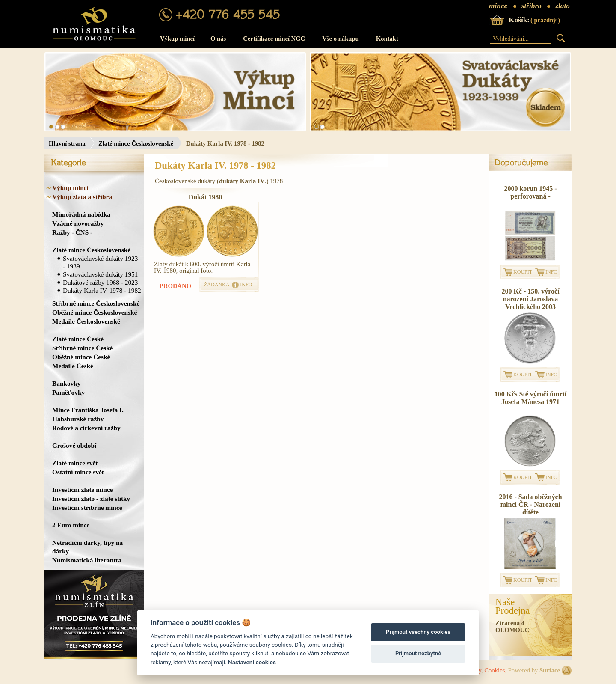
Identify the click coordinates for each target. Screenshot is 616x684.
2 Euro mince (71, 525)
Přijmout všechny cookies (418, 632)
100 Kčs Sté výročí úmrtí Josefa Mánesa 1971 (531, 398)
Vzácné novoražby (78, 223)
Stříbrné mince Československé (96, 303)
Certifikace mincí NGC (274, 39)
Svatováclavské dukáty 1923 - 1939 (100, 262)
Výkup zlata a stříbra (82, 197)
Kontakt (387, 39)
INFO (246, 285)
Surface (550, 670)
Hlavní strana (67, 143)
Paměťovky (68, 392)
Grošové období (74, 445)
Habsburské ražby (78, 419)
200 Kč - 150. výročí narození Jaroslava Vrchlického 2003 (530, 299)
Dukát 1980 (206, 197)
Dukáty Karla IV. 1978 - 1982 (102, 290)
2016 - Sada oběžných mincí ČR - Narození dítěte (530, 504)
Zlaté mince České (78, 339)
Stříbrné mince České (82, 348)
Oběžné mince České (81, 357)
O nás (218, 39)
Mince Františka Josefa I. (88, 410)
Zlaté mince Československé (136, 143)
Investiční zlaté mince (82, 489)
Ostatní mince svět (78, 472)
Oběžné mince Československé (95, 312)
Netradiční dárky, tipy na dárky (87, 547)
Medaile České (73, 366)
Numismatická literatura (87, 560)
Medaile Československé (86, 321)
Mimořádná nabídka (81, 214)
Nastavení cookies (252, 662)
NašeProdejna (513, 607)
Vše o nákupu (341, 39)
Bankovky (66, 383)
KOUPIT (523, 272)
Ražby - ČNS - (72, 232)
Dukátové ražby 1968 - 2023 (100, 282)
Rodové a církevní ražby (86, 428)
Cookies (495, 670)
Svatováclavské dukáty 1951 (100, 274)
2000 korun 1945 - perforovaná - (530, 192)
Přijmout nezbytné (418, 653)
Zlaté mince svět (75, 463)
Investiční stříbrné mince (87, 507)
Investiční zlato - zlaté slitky (91, 498)
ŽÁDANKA (217, 285)
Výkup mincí (177, 39)
